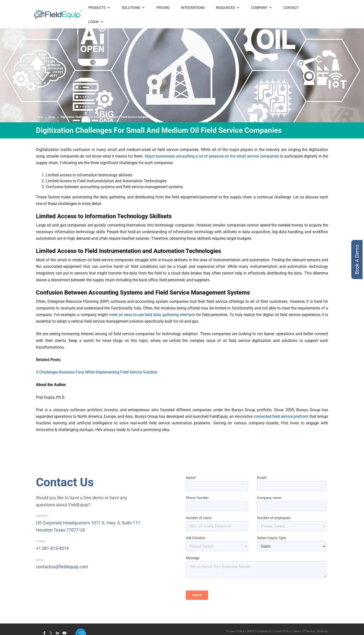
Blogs (52, 117)
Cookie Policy (282, 631)
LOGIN (96, 22)
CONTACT (291, 8)
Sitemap (323, 631)
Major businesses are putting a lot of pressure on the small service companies (212, 156)
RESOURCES (228, 8)
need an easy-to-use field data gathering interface (152, 315)
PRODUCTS (99, 8)
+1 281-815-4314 (52, 548)
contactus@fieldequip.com (62, 567)
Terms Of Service (304, 631)
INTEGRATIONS (193, 8)
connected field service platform (281, 416)
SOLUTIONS (133, 8)
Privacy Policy (235, 631)
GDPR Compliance (259, 631)
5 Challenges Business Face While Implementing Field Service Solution (97, 372)
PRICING (163, 8)
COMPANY (262, 8)
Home (40, 117)
